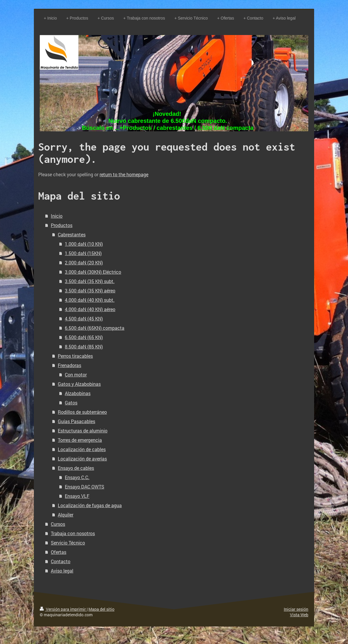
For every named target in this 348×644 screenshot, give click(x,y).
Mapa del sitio (101, 609)
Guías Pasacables (76, 421)
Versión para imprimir (63, 609)
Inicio (57, 216)
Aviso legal (62, 571)
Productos (62, 225)
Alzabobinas (78, 393)
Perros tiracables (75, 356)
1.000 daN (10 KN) (84, 244)
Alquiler (66, 515)
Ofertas (59, 552)
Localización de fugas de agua (90, 505)
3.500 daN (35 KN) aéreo (90, 290)
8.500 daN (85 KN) (84, 347)
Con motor (76, 375)
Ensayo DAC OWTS (85, 487)
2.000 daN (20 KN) (84, 262)
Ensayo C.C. (77, 477)
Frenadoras (69, 365)
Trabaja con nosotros (73, 533)
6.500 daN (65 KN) (84, 337)
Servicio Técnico (68, 543)
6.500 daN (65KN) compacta (95, 328)
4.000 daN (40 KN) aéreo (90, 309)
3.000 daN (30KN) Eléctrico (93, 272)
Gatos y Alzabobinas (79, 384)
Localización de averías (82, 459)
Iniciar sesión (296, 609)
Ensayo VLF (77, 496)
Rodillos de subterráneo (82, 412)
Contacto (61, 561)
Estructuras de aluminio (83, 431)
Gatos (71, 403)
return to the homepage (124, 174)
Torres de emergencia (80, 440)
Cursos (58, 524)
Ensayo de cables (76, 468)
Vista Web (299, 615)
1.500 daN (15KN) (83, 253)
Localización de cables (82, 449)
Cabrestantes (72, 234)
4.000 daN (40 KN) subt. (90, 300)
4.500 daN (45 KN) (84, 318)
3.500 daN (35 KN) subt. (90, 281)
